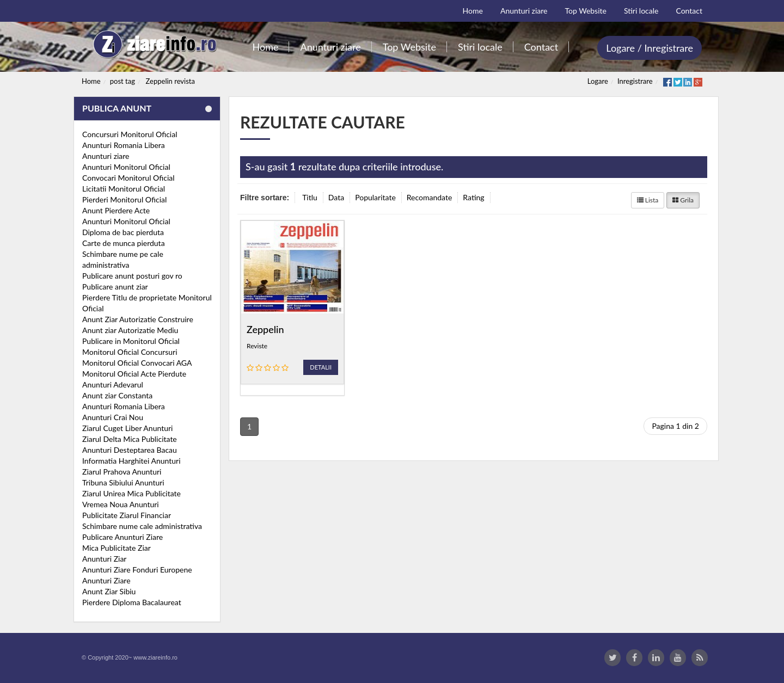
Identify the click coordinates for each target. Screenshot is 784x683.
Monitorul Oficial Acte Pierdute (134, 374)
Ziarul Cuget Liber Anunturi (127, 428)
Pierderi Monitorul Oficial (124, 199)
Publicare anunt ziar (115, 287)
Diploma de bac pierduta (123, 232)
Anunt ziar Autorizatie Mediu (130, 330)
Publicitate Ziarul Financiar (127, 515)
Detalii (321, 367)
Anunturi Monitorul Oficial (126, 167)
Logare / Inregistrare (650, 48)
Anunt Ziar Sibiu (109, 591)
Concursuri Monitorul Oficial (130, 134)
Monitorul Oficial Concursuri (130, 352)
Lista (648, 200)
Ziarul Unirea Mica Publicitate (131, 493)
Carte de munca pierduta (124, 243)
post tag (122, 81)
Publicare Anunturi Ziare (122, 537)
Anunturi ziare (106, 156)
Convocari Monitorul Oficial (128, 178)
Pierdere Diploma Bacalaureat (132, 602)
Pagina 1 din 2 (675, 426)
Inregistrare (635, 81)
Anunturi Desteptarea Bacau (130, 450)
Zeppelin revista (170, 81)
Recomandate (430, 197)
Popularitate (375, 197)
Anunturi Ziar (104, 559)
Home (91, 81)
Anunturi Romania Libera (124, 145)
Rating (473, 197)
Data (336, 197)
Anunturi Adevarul (113, 384)
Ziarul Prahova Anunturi (122, 472)
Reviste (257, 346)
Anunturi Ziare (106, 580)
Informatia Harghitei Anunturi (131, 461)
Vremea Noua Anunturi (121, 504)
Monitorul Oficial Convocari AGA (137, 363)
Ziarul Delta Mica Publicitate (130, 439)
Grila (683, 200)
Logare (598, 81)
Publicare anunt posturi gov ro (132, 276)
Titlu (310, 197)
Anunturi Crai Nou (113, 417)
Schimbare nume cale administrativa (142, 526)
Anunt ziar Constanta (117, 395)
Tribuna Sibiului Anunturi (123, 482)
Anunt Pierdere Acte (116, 210)
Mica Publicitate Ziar (117, 548)
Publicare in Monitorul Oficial (131, 341)
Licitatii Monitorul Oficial (124, 189)
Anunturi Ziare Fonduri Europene (137, 570)
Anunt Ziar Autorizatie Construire (138, 319)
